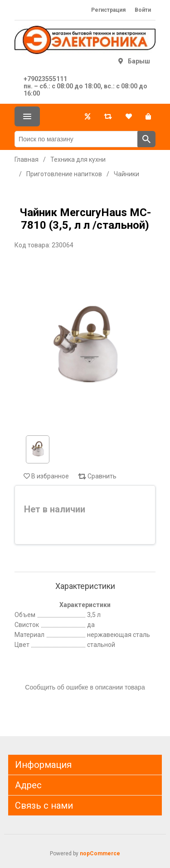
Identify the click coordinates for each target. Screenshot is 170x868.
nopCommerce (100, 854)
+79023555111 (45, 79)
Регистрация (108, 10)
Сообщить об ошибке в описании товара (85, 687)
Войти (143, 10)
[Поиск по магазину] (76, 139)
